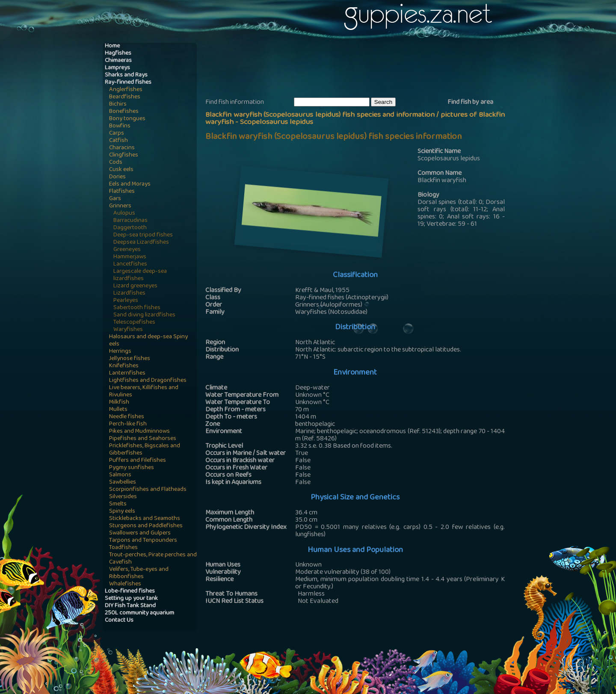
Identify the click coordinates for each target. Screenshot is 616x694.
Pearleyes (126, 301)
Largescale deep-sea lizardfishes (140, 275)
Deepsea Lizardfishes (141, 243)
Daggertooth (130, 228)
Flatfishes (122, 192)
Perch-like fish (128, 424)
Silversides (123, 497)
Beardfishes (125, 97)
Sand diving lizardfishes (144, 315)
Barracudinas (130, 221)
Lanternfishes (127, 374)
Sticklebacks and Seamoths (145, 519)
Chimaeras (118, 61)
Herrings (120, 352)
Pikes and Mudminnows (139, 432)
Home (112, 46)
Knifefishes (124, 366)
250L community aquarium (139, 613)
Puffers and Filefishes (138, 461)
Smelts (118, 504)
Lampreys (117, 68)
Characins (122, 148)
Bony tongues (127, 119)
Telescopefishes (134, 323)
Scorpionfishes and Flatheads (148, 490)
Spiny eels (122, 512)
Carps (117, 134)
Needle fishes (127, 417)
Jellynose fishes (130, 359)
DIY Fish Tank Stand (130, 606)
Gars (115, 199)
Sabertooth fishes (137, 308)
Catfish (118, 141)
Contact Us (119, 621)
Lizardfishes (129, 294)
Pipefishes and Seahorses (143, 439)
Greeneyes (127, 250)
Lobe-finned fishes (130, 592)
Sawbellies (123, 483)
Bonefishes (124, 112)
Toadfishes (123, 548)
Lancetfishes (130, 264)
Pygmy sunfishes (132, 468)
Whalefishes (125, 584)
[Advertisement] (361, 69)
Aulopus (124, 214)
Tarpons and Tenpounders (143, 541)
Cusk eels (121, 170)
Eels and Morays (130, 185)
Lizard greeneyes (135, 286)
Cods (116, 163)
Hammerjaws (130, 257)
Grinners (120, 206)
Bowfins (120, 126)
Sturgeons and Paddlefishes (146, 526)
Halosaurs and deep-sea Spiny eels (148, 341)
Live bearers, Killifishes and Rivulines (144, 392)
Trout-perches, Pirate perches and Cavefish (153, 559)
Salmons (120, 475)
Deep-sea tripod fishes (143, 235)
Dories (117, 177)
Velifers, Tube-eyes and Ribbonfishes (139, 573)
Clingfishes (124, 155)
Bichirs (118, 105)
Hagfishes (118, 54)
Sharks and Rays (126, 75)
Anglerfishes (126, 90)
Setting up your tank (131, 599)
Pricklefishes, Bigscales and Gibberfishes (145, 450)
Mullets (118, 410)
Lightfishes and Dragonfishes (148, 381)
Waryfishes (128, 330)
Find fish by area (470, 103)
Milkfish (119, 403)
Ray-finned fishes (128, 83)
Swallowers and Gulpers (140, 533)
